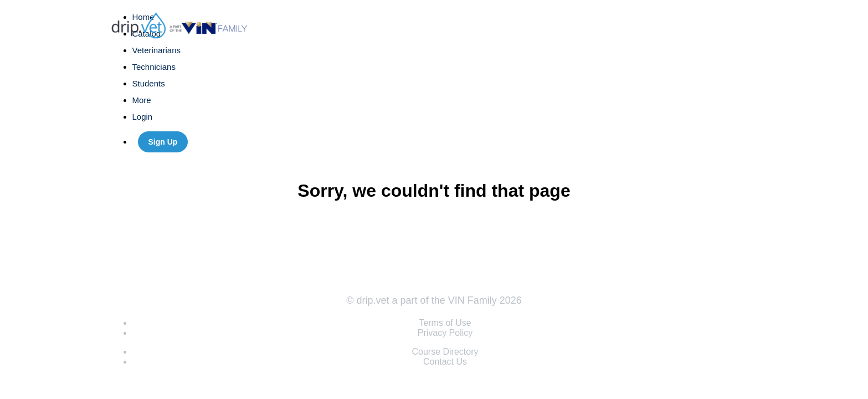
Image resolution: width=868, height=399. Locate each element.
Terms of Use (445, 323)
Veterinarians (157, 50)
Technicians (154, 67)
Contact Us (445, 362)
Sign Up (163, 142)
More (143, 100)
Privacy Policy (445, 333)
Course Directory (445, 352)
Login (143, 117)
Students (149, 83)
